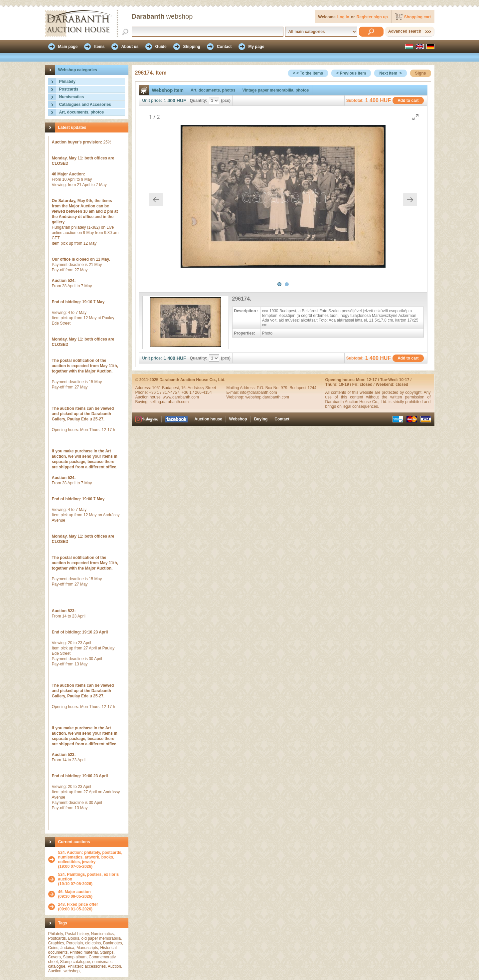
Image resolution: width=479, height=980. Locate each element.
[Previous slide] (156, 200)
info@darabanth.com (258, 392)
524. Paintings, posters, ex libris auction (89, 877)
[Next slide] (410, 200)
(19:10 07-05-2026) (92, 879)
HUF (181, 101)
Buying (261, 419)
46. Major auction (75, 892)
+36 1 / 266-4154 (197, 392)
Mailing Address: (242, 388)
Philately (67, 82)
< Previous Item (351, 73)
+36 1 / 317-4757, (165, 392)
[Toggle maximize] (415, 117)
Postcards (69, 89)
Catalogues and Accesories (85, 105)
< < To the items (308, 73)
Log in (343, 17)
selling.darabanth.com (169, 402)
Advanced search (405, 31)
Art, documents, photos (82, 112)
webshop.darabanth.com (267, 397)
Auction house (208, 419)
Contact (282, 419)
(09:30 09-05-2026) (75, 894)
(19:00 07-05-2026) (92, 859)
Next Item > (391, 73)
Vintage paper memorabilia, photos (276, 90)
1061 (157, 388)
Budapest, (171, 388)
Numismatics (72, 97)
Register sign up (372, 17)
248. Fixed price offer (78, 904)
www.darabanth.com (181, 397)
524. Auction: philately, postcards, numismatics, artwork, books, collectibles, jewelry (90, 857)
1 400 (169, 101)
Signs (421, 73)
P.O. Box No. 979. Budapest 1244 (287, 388)
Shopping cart (418, 17)
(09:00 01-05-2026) (78, 907)
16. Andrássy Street (199, 388)
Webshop (238, 419)
